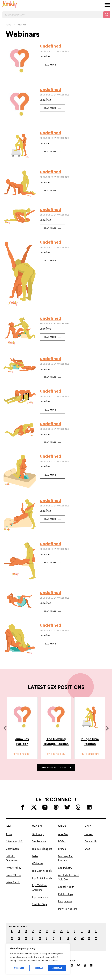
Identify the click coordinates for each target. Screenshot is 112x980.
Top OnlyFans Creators (40, 887)
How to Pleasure (68, 909)
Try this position (22, 754)
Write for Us (13, 882)
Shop (87, 849)
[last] (5, 728)
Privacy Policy (13, 868)
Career (89, 834)
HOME (8, 25)
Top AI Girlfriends (42, 878)
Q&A (35, 856)
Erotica (62, 849)
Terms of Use (13, 875)
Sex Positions (39, 841)
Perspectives (65, 901)
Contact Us (91, 841)
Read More (53, 65)
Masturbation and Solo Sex (68, 877)
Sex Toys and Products (66, 858)
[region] (38, 959)
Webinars (37, 863)
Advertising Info (14, 841)
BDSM (62, 841)
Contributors (12, 849)
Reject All (38, 968)
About (9, 834)
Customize (19, 968)
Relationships (65, 894)
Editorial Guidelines (12, 858)
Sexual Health (66, 887)
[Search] (107, 15)
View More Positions (56, 768)
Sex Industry (65, 868)
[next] (107, 728)
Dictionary (38, 834)
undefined (51, 46)
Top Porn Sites (40, 897)
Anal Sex (63, 834)
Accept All (57, 968)
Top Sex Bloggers (42, 849)
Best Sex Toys (40, 904)
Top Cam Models (42, 871)
